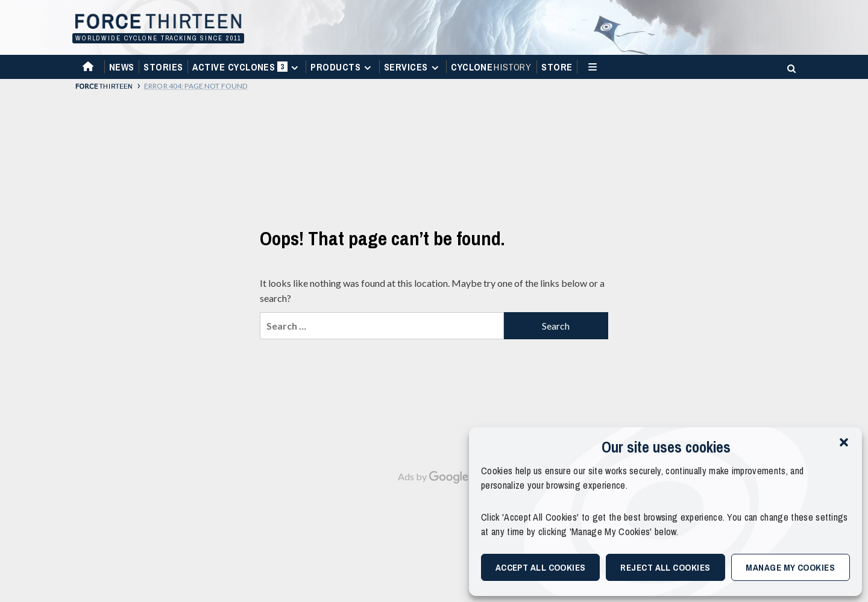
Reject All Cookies (665, 567)
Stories (163, 67)
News (122, 67)
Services (413, 67)
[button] (844, 442)
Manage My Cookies (790, 567)
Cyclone (492, 67)
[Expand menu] (294, 68)
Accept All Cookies (541, 567)
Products (342, 67)
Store (557, 67)
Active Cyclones (247, 70)
